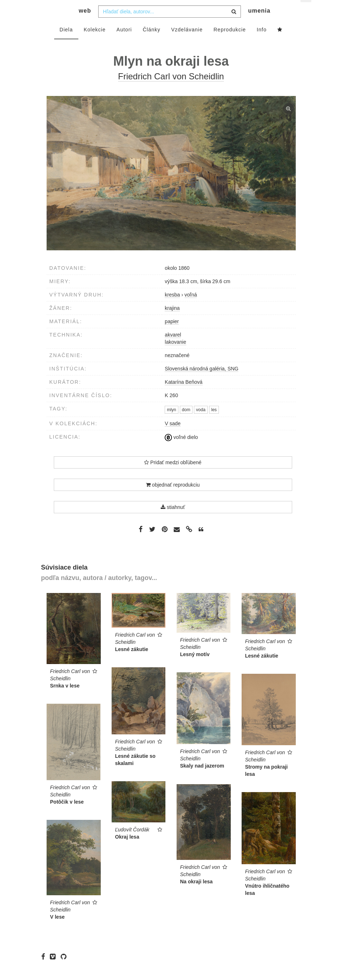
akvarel (173, 348)
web (85, 24)
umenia (259, 24)
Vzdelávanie (187, 42)
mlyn (171, 422)
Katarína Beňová (183, 395)
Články (151, 42)
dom (186, 422)
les (214, 422)
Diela (66, 42)
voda (201, 422)
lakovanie (175, 355)
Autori (124, 42)
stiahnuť (173, 520)
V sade (173, 436)
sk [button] (306, 11)
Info (262, 42)
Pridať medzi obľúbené (173, 475)
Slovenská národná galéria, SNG (202, 382)
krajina (172, 321)
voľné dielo (181, 450)
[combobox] (170, 24)
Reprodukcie (230, 42)
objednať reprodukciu (173, 498)
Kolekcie (95, 42)
